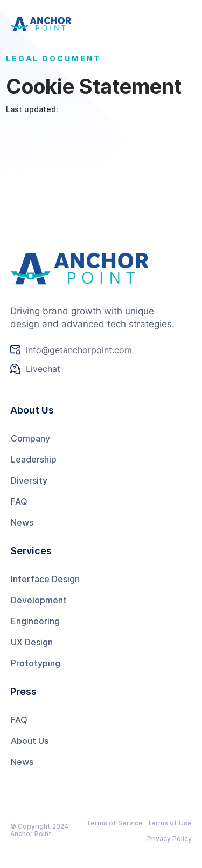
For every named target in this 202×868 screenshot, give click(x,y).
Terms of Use (169, 823)
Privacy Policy (169, 839)
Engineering (35, 621)
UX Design (32, 642)
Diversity (29, 480)
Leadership (34, 459)
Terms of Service (114, 823)
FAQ (19, 501)
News (22, 522)
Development (39, 600)
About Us (30, 741)
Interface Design (45, 579)
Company (30, 438)
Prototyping (36, 663)
